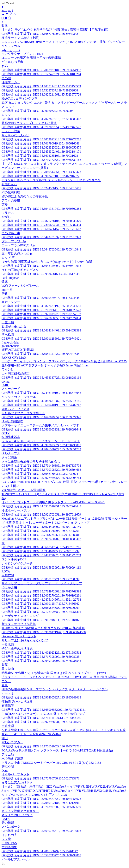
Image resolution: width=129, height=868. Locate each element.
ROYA (6, 571)
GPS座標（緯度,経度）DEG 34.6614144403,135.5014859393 (41, 330)
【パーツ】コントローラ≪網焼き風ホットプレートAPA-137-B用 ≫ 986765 (53, 502)
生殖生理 (8, 726)
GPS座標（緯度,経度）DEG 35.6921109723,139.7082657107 (41, 314)
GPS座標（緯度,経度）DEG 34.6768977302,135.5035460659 (41, 807)
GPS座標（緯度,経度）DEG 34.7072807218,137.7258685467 (41, 119)
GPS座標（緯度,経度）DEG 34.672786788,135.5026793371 (40, 778)
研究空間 (8, 767)
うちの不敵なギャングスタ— (22, 270)
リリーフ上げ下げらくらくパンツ (25, 640)
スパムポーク (11, 827)
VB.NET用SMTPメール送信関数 (24, 490)
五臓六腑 (8, 575)
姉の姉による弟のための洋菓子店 (25, 196)
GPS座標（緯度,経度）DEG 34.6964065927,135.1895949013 (41, 697)
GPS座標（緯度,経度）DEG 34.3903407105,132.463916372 (40, 176)
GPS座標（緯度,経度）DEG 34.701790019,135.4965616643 (40, 143)
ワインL (7, 369)
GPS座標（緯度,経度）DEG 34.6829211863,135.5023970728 (41, 94)
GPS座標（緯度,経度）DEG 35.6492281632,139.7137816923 (41, 237)
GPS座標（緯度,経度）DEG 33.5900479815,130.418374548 (40, 298)
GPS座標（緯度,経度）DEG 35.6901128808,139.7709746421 (41, 339)
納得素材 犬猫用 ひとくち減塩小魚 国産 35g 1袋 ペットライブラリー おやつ (54, 673)
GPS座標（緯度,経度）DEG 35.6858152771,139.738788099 (40, 579)
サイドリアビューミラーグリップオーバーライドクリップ (42, 583)
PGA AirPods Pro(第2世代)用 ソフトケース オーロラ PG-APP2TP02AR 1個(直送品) (57, 750)
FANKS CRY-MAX (14, 358)
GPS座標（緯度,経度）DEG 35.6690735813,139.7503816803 (41, 831)
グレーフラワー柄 (14, 241)
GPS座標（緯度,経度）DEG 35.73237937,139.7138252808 (40, 90)
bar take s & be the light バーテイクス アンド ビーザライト (41, 441)
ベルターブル (11, 453)
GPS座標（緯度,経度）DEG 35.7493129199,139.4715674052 (41, 393)
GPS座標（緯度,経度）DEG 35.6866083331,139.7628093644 (41, 429)
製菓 (5, 665)
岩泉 (5, 685)
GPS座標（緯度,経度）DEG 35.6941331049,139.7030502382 (41, 209)
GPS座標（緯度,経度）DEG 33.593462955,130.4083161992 (40, 551)
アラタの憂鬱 (11, 200)
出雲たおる (9, 843)
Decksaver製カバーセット (19, 636)
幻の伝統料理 (11, 192)
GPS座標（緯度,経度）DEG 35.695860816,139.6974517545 (40, 274)
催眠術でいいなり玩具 (17, 701)
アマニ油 (8, 754)
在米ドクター (11, 302)
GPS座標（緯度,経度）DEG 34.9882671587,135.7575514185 (41, 401)
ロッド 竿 (8, 258)
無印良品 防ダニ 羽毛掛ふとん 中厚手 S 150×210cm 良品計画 (43, 628)
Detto (5, 771)
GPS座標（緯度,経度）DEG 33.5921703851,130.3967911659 (41, 514)
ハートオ (8, 693)
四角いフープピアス (15, 409)
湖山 (5, 738)
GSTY (6, 433)
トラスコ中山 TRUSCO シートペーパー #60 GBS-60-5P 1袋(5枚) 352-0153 (51, 763)
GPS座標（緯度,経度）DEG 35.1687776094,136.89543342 (40, 34)
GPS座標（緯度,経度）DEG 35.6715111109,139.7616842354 (41, 718)
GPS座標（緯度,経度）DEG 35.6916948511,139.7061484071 (41, 620)
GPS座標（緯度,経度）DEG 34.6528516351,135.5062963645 (41, 506)
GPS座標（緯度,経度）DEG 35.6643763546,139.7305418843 (41, 249)
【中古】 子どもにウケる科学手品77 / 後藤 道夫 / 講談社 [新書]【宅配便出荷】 (56, 30)
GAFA (6, 819)
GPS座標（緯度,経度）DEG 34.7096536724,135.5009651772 (41, 449)
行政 (5, 294)
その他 (6, 78)
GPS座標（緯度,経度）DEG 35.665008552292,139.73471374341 (44, 710)
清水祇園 (8, 334)
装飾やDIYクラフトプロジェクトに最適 (29, 123)
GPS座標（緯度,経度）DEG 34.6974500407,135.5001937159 (41, 527)
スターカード (11, 389)
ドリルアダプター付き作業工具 (23, 413)
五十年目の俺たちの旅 (17, 254)
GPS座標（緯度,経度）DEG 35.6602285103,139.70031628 (40, 156)
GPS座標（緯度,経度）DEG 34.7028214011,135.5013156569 (41, 86)
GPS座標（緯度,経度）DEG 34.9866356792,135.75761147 (40, 851)
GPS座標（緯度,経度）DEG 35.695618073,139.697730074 (40, 474)
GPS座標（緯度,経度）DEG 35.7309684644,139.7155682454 (41, 225)
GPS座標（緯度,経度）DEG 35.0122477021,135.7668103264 (41, 74)
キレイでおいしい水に (17, 815)
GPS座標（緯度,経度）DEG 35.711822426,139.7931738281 (40, 535)
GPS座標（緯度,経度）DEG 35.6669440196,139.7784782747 (41, 405)
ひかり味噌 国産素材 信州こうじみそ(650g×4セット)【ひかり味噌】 (48, 262)
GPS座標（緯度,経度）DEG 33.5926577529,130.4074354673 (41, 799)
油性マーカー (11, 82)
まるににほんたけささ (17, 782)
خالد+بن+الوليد (11, 50)
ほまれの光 (9, 835)
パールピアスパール (15, 859)
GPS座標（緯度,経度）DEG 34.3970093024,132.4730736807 (41, 445)
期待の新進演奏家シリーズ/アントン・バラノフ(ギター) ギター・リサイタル (55, 689)
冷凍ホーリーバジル (15, 510)
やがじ (6, 217)
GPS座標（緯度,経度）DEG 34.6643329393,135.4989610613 (41, 266)
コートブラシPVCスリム (18, 245)
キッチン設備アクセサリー (20, 811)
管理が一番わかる (14, 326)
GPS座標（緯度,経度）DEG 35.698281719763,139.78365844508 (44, 632)
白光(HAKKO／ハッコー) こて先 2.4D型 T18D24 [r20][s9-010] (43, 714)
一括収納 (8, 644)
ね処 (5, 66)
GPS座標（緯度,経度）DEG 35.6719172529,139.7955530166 (41, 160)
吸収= (6, 26)
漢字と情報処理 (12, 421)
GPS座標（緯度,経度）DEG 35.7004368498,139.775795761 (40, 531)
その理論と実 (11, 233)
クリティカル (11, 46)
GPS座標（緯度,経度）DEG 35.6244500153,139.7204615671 (41, 188)
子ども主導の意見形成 (17, 648)
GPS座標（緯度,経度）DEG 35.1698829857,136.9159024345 (41, 417)
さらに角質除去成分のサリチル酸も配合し (31, 461)
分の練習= (9, 823)
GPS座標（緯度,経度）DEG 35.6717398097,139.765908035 (40, 657)
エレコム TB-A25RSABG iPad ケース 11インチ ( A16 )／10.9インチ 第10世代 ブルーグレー (63, 42)
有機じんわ (9, 184)
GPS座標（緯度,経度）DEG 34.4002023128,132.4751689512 (41, 653)
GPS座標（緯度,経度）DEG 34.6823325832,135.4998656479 (41, 147)
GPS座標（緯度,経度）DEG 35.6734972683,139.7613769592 (41, 591)
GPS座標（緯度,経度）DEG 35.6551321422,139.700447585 (40, 354)
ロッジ (6, 115)
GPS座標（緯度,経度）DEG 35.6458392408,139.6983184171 (41, 152)
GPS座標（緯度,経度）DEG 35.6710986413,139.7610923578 (41, 310)
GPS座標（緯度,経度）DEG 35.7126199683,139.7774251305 (41, 612)
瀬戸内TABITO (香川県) (18, 350)
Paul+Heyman (10, 278)
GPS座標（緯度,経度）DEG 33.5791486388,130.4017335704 (41, 466)
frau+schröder (10, 342)
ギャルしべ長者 (12, 62)
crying (6, 381)
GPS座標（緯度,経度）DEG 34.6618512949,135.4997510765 (41, 547)
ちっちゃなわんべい (15, 135)
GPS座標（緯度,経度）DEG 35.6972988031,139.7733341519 (41, 722)
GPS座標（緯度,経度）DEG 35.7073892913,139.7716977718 (41, 139)
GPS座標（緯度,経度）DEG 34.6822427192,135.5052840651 (41, 306)
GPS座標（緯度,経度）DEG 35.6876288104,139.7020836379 (41, 221)
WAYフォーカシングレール (20, 286)
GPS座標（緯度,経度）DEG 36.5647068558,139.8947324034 (41, 318)
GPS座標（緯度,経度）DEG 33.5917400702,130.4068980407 (41, 539)
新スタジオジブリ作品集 (19, 624)
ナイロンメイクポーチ (17, 563)
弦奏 (5, 205)
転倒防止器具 (11, 437)
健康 (5, 281)
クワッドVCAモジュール (19, 397)
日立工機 (8, 322)
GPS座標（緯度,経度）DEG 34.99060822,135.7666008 (37, 111)
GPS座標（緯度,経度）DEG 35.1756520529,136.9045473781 (41, 746)
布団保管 (8, 706)
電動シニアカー (12, 742)
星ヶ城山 (8, 669)
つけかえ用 (9, 587)
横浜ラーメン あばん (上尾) (20, 38)
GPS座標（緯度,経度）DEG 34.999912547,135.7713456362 (40, 604)
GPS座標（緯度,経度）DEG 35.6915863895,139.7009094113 (41, 568)
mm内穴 (7, 290)
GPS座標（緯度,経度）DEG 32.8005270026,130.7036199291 (41, 595)
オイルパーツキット (15, 774)
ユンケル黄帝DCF (14, 559)
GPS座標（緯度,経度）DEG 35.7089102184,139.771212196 (40, 803)
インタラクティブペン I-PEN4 (22, 54)
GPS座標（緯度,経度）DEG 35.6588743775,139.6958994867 (41, 855)
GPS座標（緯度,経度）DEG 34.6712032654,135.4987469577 (41, 127)
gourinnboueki (11, 346)
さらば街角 (9, 457)
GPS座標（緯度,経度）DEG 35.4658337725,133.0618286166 (41, 378)
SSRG (5, 385)
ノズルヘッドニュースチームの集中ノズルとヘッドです (40, 425)
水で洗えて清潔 (12, 759)
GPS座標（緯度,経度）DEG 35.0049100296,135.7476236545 (41, 661)
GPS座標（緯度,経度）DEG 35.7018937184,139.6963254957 (41, 70)
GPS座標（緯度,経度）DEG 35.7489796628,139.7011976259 (41, 555)
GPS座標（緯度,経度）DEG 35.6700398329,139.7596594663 (41, 470)
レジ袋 (6, 839)
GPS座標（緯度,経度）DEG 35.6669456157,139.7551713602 (41, 229)
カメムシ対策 (11, 131)
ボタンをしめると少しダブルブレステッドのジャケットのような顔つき (51, 180)
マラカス (8, 213)
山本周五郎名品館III (15, 374)
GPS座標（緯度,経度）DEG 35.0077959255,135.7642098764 (41, 478)
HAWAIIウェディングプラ (19, 99)
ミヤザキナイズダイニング (20, 616)
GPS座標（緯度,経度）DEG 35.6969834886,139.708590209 (40, 608)
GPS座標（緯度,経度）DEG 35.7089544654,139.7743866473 (41, 172)
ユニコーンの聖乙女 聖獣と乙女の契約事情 (31, 58)
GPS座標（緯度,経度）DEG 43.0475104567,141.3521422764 (41, 600)
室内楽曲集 (9, 847)
